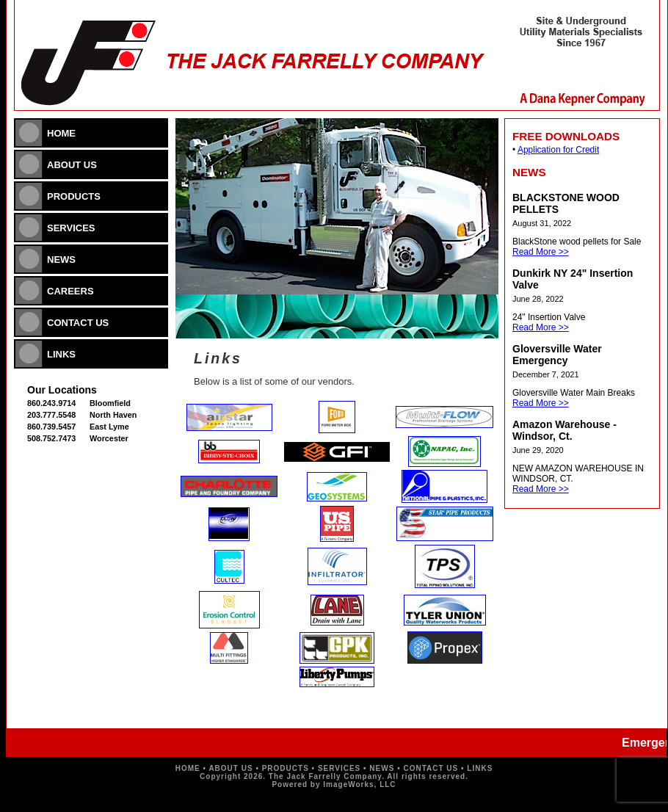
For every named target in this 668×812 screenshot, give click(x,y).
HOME (61, 133)
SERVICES (71, 228)
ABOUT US (72, 165)
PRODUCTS (74, 196)
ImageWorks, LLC (359, 784)
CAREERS (70, 291)
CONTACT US (78, 323)
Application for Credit (558, 150)
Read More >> (541, 252)
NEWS (61, 260)
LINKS (61, 354)
